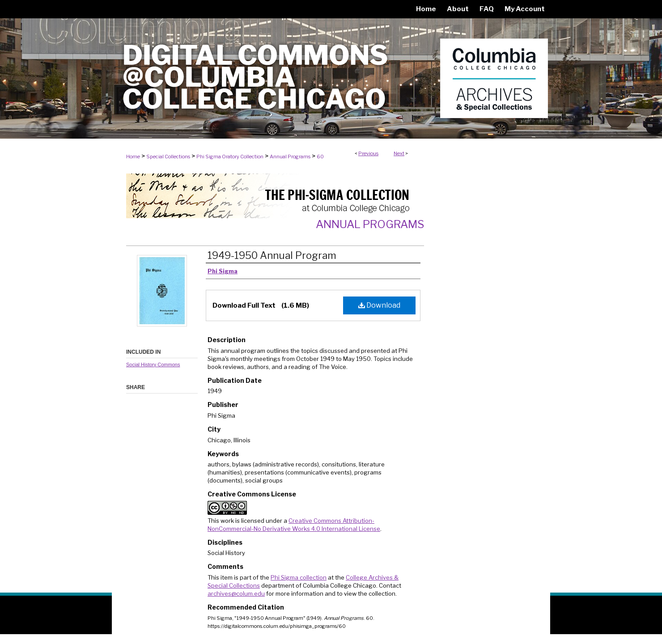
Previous (368, 153)
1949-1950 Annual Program (272, 255)
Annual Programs (290, 157)
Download (379, 305)
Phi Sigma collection (299, 577)
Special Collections (168, 157)
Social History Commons (153, 364)
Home (133, 157)
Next (399, 153)
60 (320, 157)
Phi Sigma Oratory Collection (230, 157)
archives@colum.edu (236, 593)
